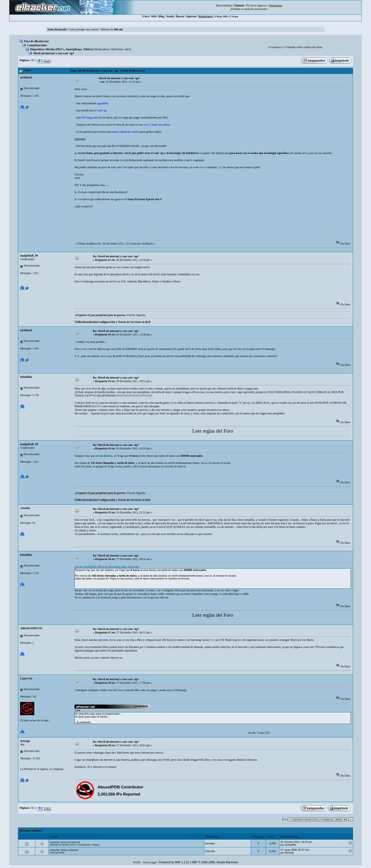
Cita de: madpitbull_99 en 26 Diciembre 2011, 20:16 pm (107, 566)
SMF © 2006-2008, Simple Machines (215, 862)
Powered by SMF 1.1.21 (174, 862)
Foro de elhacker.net (36, 41)
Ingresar (262, 5)
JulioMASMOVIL (31, 628)
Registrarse (206, 16)
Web (154, 16)
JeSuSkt (25, 508)
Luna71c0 (26, 678)
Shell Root (117, 49)
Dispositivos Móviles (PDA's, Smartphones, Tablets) (61, 49)
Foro (146, 16)
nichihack (26, 77)
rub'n (127, 49)
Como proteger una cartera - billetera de (95, 29)
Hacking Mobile (57, 853)
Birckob (289, 853)
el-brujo (25, 741)
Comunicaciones (37, 45)
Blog (161, 16)
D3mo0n (210, 851)
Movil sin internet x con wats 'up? (54, 53)
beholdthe (26, 377)
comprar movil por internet (65, 842)
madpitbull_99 (29, 256)
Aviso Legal (150, 862)
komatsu (210, 843)
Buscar (180, 16)
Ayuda (170, 16)
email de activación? (256, 9)
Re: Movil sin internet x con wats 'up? (116, 256)
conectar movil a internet (64, 850)
